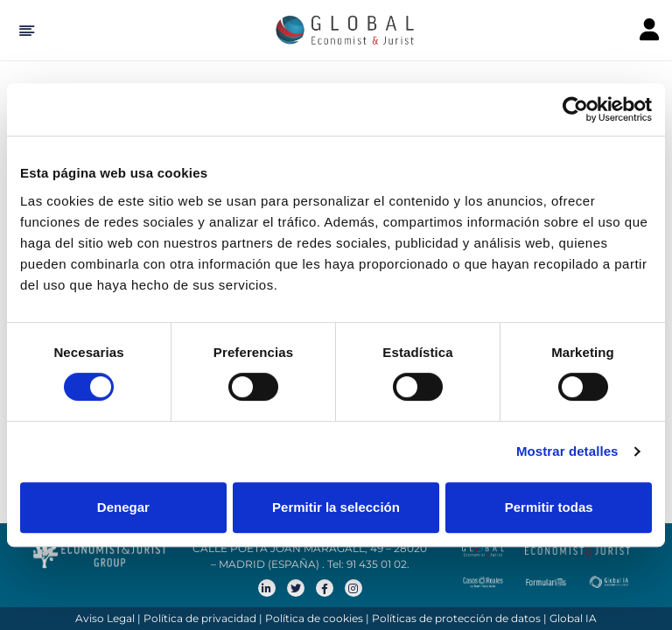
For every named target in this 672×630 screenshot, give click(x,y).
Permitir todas (549, 507)
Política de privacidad (200, 618)
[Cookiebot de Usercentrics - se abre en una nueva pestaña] (575, 109)
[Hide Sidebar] (24, 31)
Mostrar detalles (567, 451)
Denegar (123, 507)
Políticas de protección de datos (456, 618)
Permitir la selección (336, 507)
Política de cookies (314, 618)
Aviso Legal (105, 618)
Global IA (573, 618)
